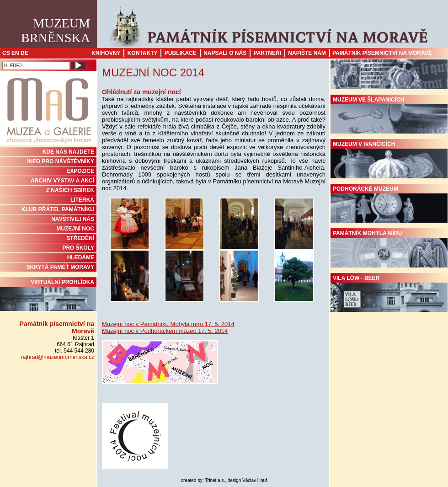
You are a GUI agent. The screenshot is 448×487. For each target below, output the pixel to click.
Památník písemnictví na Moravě (382, 53)
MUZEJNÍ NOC (75, 229)
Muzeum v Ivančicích (389, 160)
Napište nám (307, 53)
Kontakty (143, 53)
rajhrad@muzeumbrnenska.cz (58, 357)
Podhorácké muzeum (389, 204)
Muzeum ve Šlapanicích (389, 115)
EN (15, 53)
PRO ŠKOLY (78, 248)
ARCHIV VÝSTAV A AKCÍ (62, 181)
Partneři (267, 53)
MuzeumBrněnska (56, 30)
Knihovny (106, 53)
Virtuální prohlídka (48, 295)
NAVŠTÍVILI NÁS (73, 219)
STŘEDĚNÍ (80, 238)
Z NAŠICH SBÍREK (70, 190)
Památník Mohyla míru (389, 249)
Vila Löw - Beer (389, 294)
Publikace (181, 53)
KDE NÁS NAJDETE (68, 152)
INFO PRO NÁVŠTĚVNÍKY (61, 161)
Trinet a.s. (215, 480)
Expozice (80, 171)
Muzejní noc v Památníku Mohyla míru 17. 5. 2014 (168, 324)
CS (6, 53)
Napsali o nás (225, 53)
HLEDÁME (81, 257)
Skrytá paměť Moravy (60, 267)
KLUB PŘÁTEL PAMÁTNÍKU (58, 209)
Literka (82, 200)
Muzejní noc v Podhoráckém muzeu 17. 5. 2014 (165, 331)
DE (24, 53)
